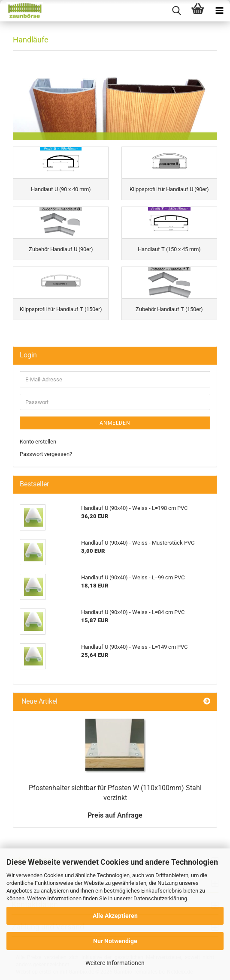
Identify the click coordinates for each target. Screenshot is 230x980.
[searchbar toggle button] (176, 11)
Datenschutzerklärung (160, 898)
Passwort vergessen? (46, 454)
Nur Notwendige (115, 941)
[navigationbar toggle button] (219, 11)
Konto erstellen (38, 442)
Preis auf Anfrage (115, 815)
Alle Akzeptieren (115, 916)
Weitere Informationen (115, 963)
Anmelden (115, 423)
